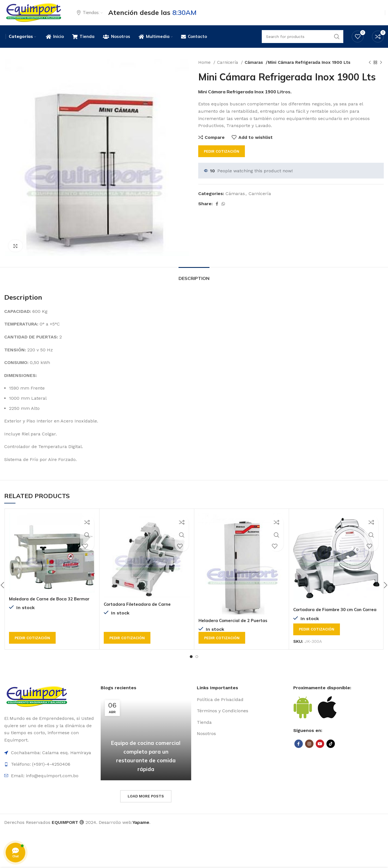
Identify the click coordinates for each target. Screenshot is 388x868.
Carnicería (228, 69)
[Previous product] (370, 69)
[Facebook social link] (217, 211)
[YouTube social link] (320, 754)
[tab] (194, 282)
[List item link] (242, 710)
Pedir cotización (222, 158)
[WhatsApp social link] (223, 211)
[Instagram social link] (309, 754)
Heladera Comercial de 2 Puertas (235, 627)
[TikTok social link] (331, 754)
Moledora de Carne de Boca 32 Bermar (52, 605)
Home (205, 69)
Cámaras (255, 69)
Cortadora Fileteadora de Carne (139, 611)
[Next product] (381, 69)
